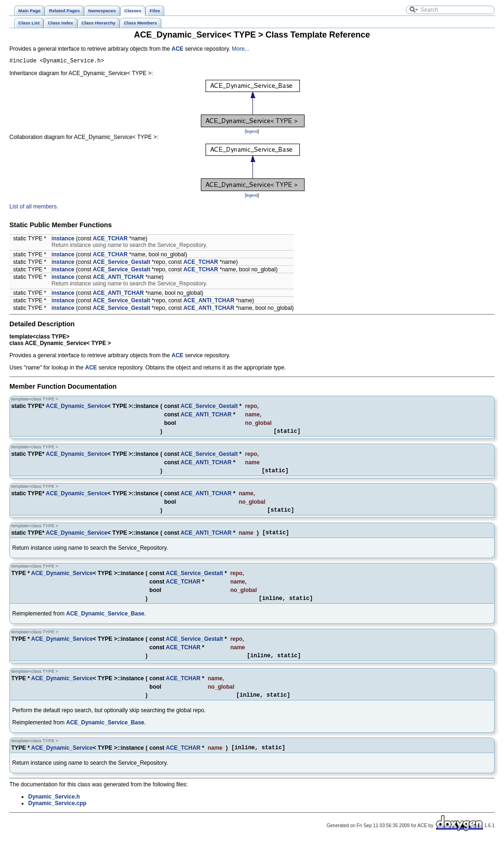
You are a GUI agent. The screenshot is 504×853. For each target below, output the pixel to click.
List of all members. (34, 208)
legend (252, 133)
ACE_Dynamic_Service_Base (105, 622)
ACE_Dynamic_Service (77, 407)
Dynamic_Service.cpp (57, 816)
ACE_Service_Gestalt (122, 263)
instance (63, 240)
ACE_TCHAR (110, 240)
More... (241, 49)
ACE (178, 49)
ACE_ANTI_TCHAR (118, 278)
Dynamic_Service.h (54, 809)
